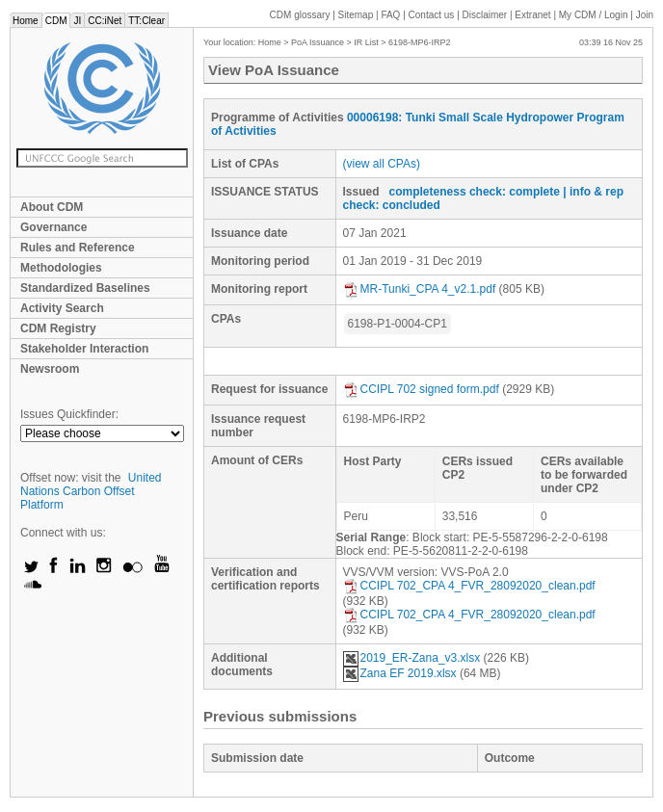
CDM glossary (300, 15)
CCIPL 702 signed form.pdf (421, 389)
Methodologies (61, 268)
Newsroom (50, 369)
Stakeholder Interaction (84, 349)
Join (645, 15)
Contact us (432, 15)
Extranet (532, 15)
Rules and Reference (78, 248)
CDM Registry (58, 328)
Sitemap (356, 15)
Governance (53, 227)
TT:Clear (146, 21)
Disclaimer (485, 15)
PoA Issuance (318, 42)
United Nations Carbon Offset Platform (91, 491)
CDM (56, 21)
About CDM (52, 207)
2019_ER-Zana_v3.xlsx (412, 658)
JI (77, 21)
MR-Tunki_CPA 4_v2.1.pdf (420, 289)
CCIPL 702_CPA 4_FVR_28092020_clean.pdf (469, 586)
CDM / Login (595, 15)
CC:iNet (105, 21)
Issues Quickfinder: (69, 414)
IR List (366, 42)
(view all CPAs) (382, 164)
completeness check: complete (475, 192)
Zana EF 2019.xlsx (400, 673)
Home (26, 21)
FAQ (390, 15)
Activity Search (62, 308)
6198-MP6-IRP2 (420, 42)
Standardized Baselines (85, 288)
